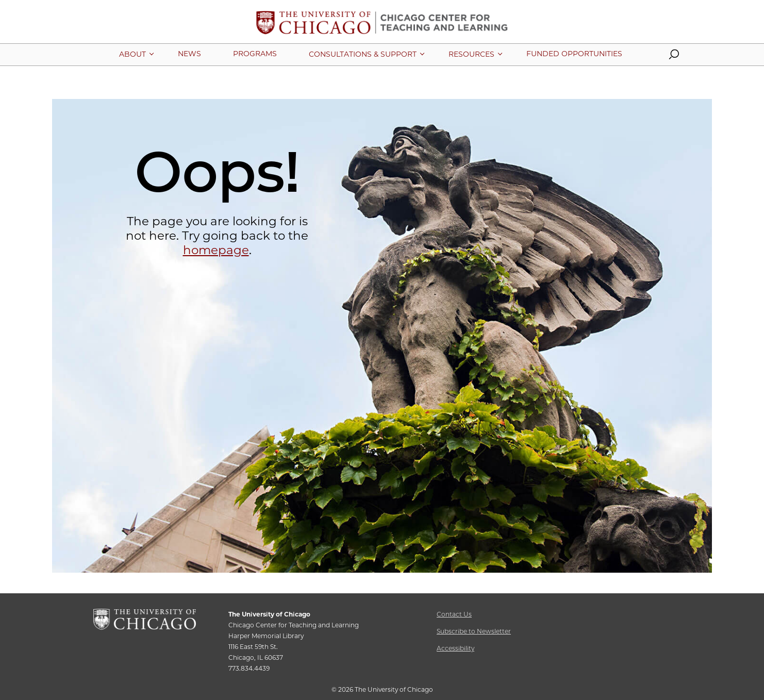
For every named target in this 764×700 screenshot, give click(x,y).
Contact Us (454, 614)
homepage (216, 250)
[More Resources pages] (471, 54)
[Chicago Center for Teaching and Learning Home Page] (382, 27)
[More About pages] (132, 54)
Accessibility (455, 648)
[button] (674, 57)
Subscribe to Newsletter (474, 631)
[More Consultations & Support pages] (363, 54)
